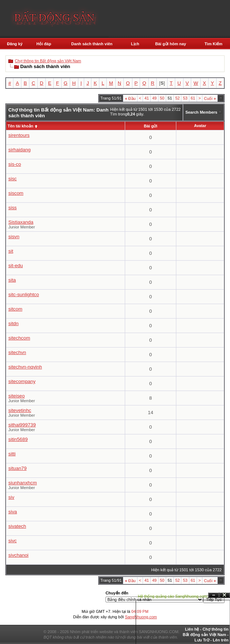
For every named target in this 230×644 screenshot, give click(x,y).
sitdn (13, 323)
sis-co (15, 164)
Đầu (130, 98)
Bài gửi (151, 126)
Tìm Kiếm (213, 44)
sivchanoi (19, 555)
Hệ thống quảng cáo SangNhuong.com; (173, 596)
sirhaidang (20, 150)
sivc (13, 541)
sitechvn (17, 352)
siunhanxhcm (23, 483)
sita (12, 280)
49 (154, 98)
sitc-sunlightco (24, 294)
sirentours (19, 135)
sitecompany (22, 381)
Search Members (201, 112)
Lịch (135, 44)
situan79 (17, 468)
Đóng (225, 595)
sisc (13, 179)
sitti (12, 454)
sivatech (17, 526)
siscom (16, 193)
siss (13, 208)
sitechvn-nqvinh (25, 367)
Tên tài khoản (20, 126)
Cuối (210, 98)
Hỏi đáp (44, 44)
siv (11, 497)
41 (147, 98)
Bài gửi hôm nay (171, 44)
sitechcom (19, 338)
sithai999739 (22, 425)
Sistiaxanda (21, 222)
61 (193, 98)
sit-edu (16, 266)
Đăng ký (15, 44)
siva (13, 512)
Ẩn (214, 595)
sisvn (14, 237)
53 (185, 98)
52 (177, 98)
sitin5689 (18, 439)
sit (11, 251)
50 (162, 98)
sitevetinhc (20, 410)
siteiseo (17, 396)
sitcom (15, 309)
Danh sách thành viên (92, 44)
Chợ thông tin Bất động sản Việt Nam (48, 61)
